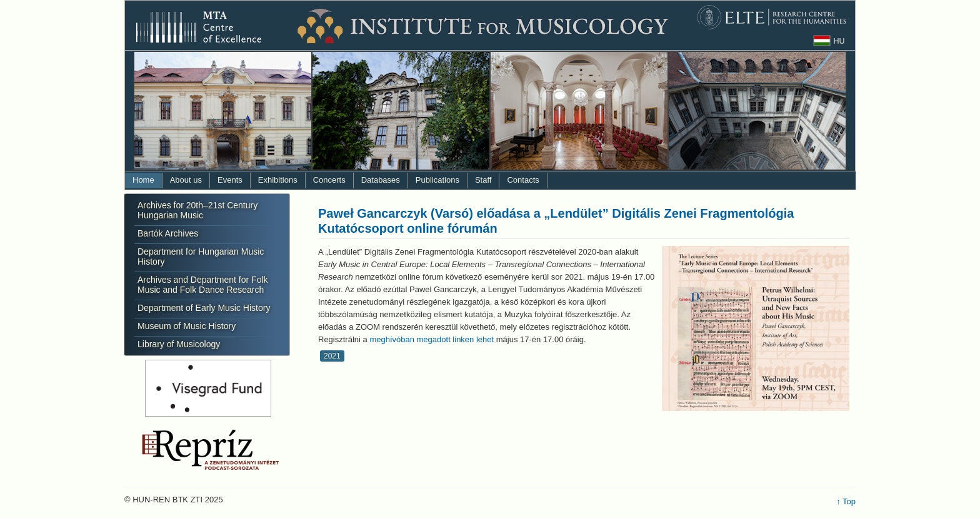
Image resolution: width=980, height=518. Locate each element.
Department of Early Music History (204, 308)
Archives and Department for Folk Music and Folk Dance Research (203, 285)
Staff (483, 180)
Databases (381, 180)
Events (230, 180)
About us (186, 180)
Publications (437, 180)
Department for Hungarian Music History (201, 256)
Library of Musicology (179, 344)
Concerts (329, 180)
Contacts (523, 180)
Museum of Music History (187, 326)
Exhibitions (278, 180)
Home (143, 180)
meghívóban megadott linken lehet (432, 339)
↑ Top (846, 501)
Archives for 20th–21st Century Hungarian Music (197, 210)
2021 (332, 356)
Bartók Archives (168, 233)
